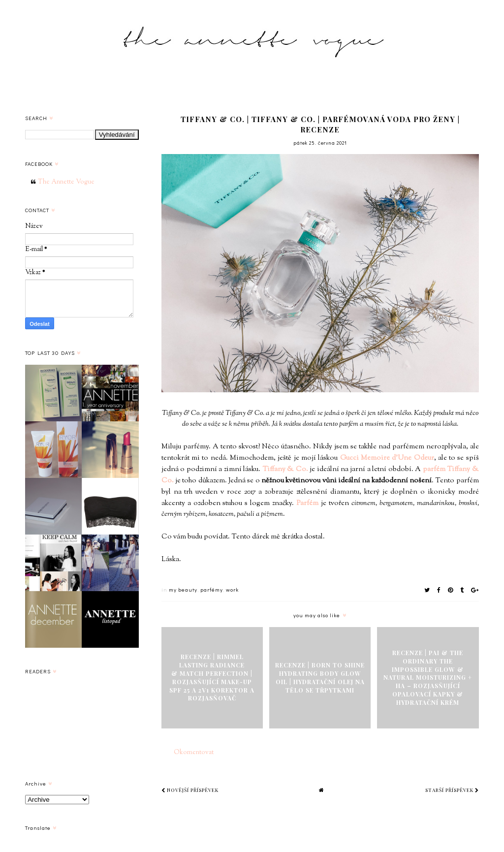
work (232, 589)
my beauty (183, 589)
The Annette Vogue (66, 182)
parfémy (212, 589)
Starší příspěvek (452, 790)
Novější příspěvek (190, 790)
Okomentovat (194, 753)
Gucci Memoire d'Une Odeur (387, 458)
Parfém (307, 503)
